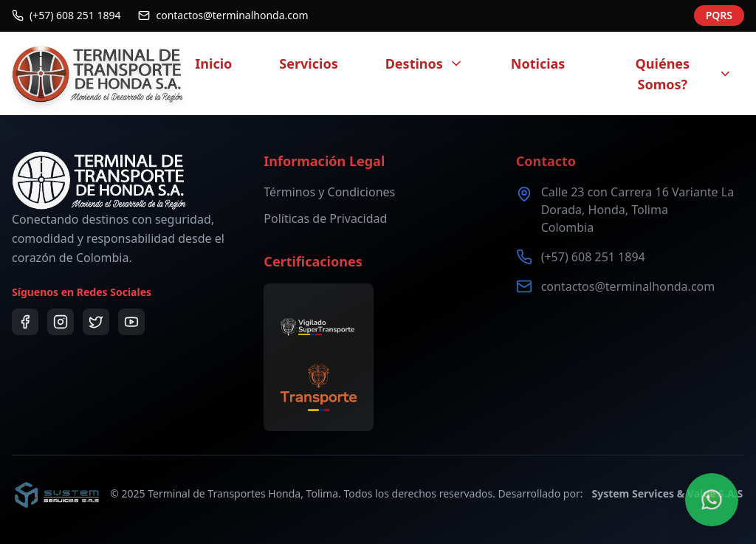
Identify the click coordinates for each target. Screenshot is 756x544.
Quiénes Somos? (684, 74)
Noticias (538, 63)
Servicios (308, 63)
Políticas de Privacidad (325, 218)
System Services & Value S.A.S (667, 493)
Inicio (213, 63)
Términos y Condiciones (329, 192)
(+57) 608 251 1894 (593, 257)
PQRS (719, 14)
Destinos (425, 63)
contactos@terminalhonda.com (628, 286)
